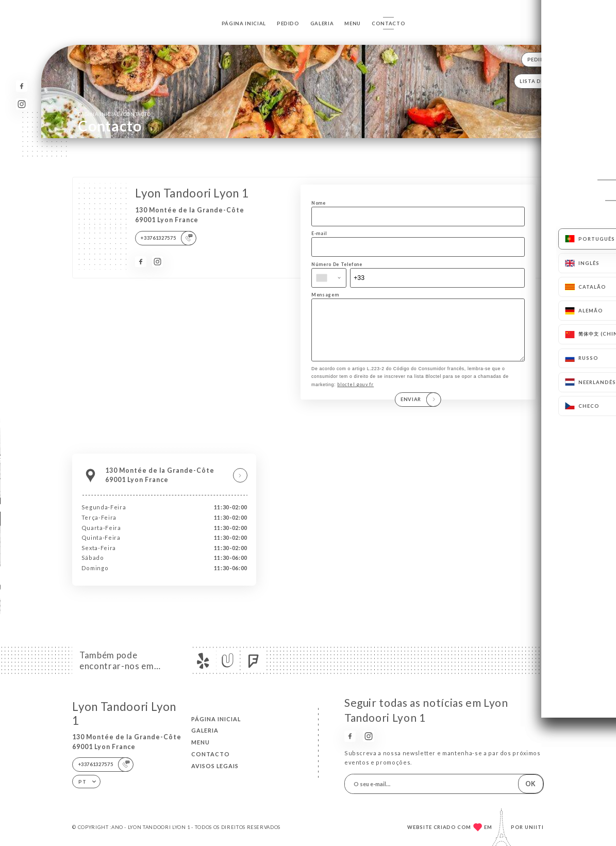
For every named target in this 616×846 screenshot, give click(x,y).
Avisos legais (215, 766)
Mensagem (325, 295)
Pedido (288, 23)
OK (530, 784)
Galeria (322, 23)
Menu (353, 23)
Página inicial (244, 23)
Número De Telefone (337, 264)
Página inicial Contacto (114, 114)
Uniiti (534, 827)
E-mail (319, 233)
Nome (319, 203)
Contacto (388, 23)
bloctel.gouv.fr (355, 395)
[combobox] (329, 278)
